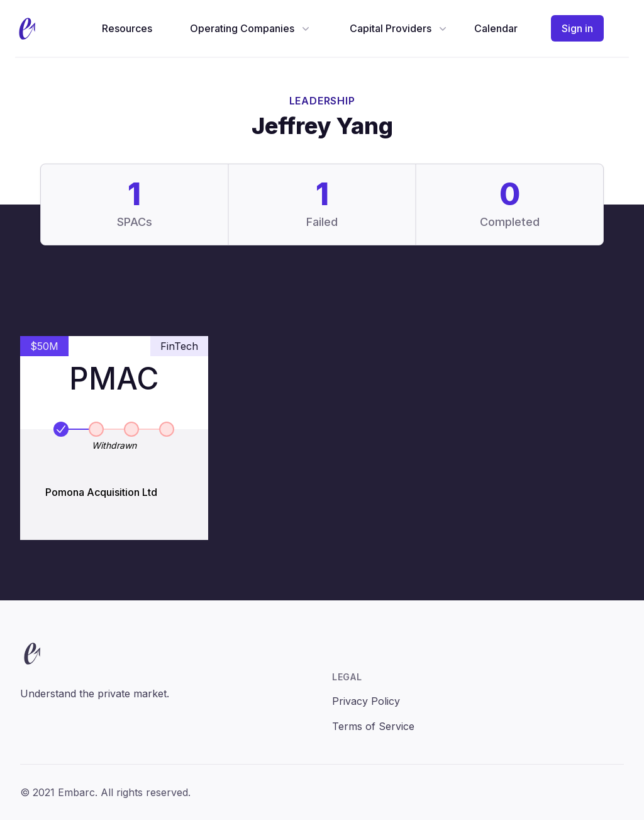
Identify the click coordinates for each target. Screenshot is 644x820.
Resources (127, 28)
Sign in (577, 28)
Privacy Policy (366, 701)
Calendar (496, 28)
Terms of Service (373, 726)
